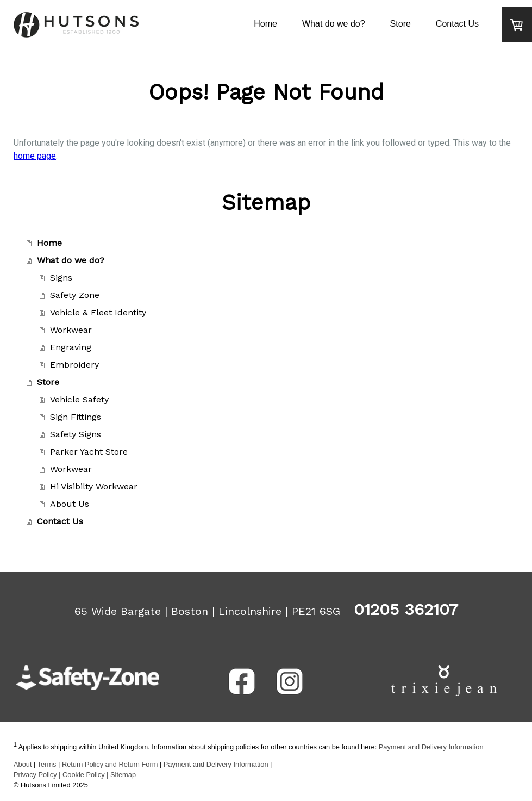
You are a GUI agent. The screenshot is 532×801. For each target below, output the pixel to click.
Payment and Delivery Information (431, 747)
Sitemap (123, 775)
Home (265, 24)
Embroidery (74, 365)
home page (35, 156)
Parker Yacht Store (89, 452)
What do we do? (334, 24)
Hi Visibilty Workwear (94, 486)
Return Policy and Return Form (110, 764)
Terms (47, 764)
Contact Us (457, 24)
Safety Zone (75, 295)
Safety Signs (76, 434)
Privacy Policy (35, 775)
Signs (61, 278)
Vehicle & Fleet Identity (98, 312)
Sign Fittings (76, 417)
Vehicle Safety (79, 399)
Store (400, 24)
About (23, 764)
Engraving (71, 347)
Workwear (71, 330)
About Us (70, 504)
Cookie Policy (84, 775)
